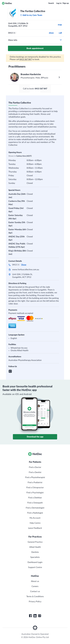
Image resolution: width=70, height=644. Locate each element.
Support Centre (35, 567)
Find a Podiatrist (35, 482)
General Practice (35, 542)
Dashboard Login (35, 562)
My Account (35, 518)
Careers (35, 586)
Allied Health (35, 547)
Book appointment (35, 48)
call (60, 33)
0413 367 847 (26, 59)
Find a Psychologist (35, 493)
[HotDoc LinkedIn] (35, 616)
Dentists (35, 552)
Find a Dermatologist (35, 508)
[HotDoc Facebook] (30, 616)
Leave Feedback (35, 528)
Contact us (35, 591)
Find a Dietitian (35, 498)
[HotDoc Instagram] (40, 616)
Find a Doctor (35, 467)
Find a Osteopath (35, 503)
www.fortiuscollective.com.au (26, 270)
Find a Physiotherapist (35, 477)
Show (51, 33)
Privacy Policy (35, 602)
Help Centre (35, 523)
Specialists (35, 557)
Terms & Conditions (35, 596)
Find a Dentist (35, 472)
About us (35, 581)
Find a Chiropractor (35, 488)
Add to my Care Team (31, 15)
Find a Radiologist (35, 513)
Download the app (35, 437)
